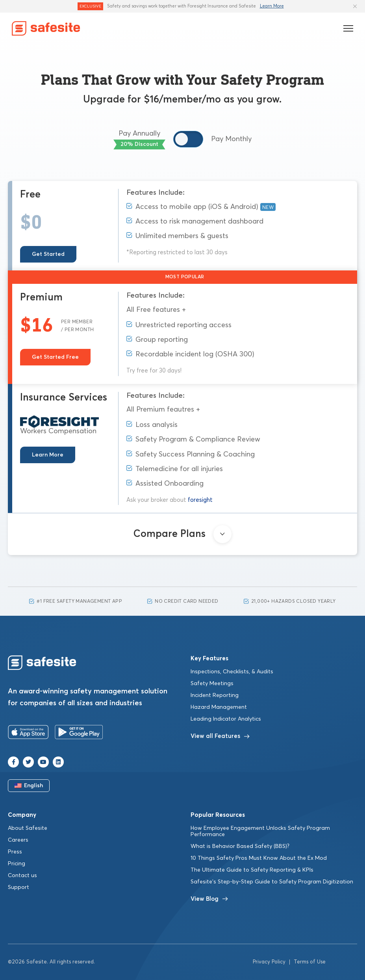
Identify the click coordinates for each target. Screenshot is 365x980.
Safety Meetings (212, 684)
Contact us (22, 876)
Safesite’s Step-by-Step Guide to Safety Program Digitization (272, 882)
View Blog (209, 899)
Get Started (48, 254)
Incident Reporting (215, 695)
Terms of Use (310, 962)
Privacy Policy (269, 962)
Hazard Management (219, 707)
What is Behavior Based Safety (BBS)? (240, 846)
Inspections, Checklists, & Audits (232, 672)
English (29, 786)
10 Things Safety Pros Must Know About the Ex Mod (259, 858)
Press (15, 852)
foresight (200, 500)
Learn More (272, 6)
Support (19, 887)
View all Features (220, 736)
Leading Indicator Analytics (226, 719)
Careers (18, 840)
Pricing (17, 864)
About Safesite (28, 828)
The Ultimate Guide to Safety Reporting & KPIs (252, 870)
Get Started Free (55, 357)
